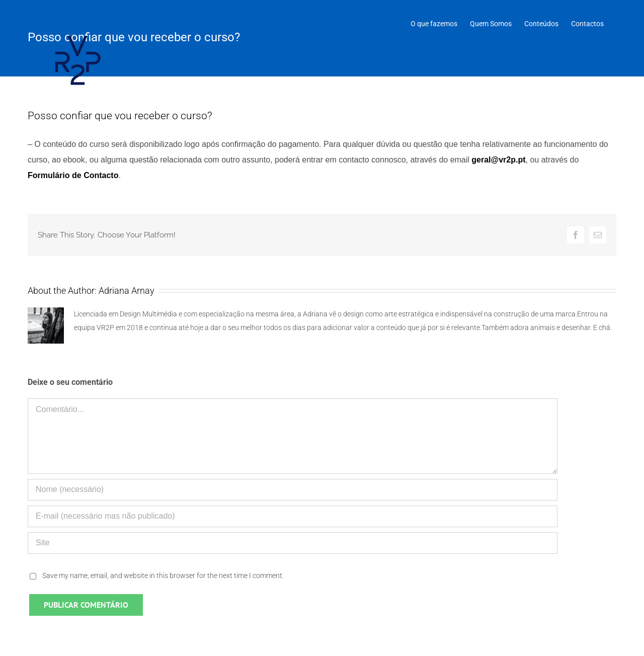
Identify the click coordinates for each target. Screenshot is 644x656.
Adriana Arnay (127, 291)
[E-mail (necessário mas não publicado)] (293, 516)
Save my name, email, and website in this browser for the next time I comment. (163, 576)
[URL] (293, 543)
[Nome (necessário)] (293, 490)
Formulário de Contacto (73, 175)
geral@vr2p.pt (498, 160)
